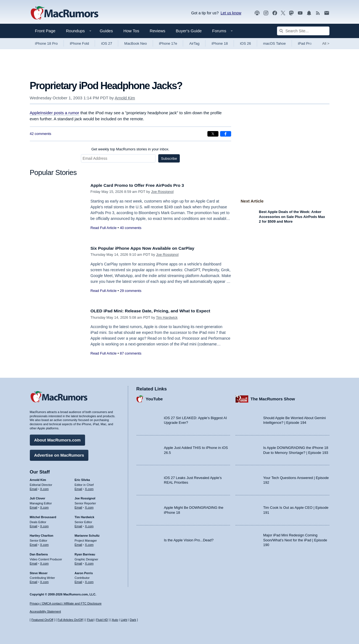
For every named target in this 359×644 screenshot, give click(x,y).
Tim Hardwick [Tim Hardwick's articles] (84, 516)
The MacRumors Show (273, 397)
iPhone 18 (220, 43)
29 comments (131, 291)
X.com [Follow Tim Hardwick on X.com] (89, 525)
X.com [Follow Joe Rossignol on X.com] (89, 506)
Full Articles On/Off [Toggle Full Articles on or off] (70, 620)
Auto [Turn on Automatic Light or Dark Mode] (115, 620)
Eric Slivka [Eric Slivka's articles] (82, 478)
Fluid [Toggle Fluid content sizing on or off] (90, 620)
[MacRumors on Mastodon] (291, 13)
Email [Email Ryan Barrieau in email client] (78, 562)
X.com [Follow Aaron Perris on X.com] (89, 581)
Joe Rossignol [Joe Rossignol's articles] (85, 497)
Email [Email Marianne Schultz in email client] (78, 543)
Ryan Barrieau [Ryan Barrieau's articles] (85, 553)
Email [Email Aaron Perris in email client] (78, 581)
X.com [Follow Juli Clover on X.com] (44, 506)
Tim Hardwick (167, 317)
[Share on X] (213, 134)
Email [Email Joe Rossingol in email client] (78, 506)
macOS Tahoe (274, 43)
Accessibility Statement (45, 611)
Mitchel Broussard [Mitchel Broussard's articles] (43, 516)
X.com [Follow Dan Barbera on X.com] (44, 562)
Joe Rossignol (162, 192)
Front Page (45, 31)
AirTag (194, 43)
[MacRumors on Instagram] (266, 13)
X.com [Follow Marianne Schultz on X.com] (89, 543)
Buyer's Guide (189, 31)
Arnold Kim (125, 98)
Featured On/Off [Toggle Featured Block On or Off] (42, 620)
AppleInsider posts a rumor (55, 113)
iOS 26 (246, 43)
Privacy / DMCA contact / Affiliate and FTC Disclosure (66, 603)
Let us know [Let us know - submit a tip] (231, 13)
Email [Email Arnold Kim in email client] (34, 487)
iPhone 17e (168, 43)
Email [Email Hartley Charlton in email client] (34, 543)
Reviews (158, 31)
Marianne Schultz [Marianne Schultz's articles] (87, 534)
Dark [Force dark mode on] (133, 620)
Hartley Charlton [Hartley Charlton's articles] (42, 534)
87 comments (131, 353)
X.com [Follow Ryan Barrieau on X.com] (89, 562)
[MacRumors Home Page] (64, 13)
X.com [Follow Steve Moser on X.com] (44, 581)
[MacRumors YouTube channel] (300, 13)
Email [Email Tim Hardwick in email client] (78, 525)
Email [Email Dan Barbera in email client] (34, 562)
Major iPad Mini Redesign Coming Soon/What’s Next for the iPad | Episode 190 (295, 539)
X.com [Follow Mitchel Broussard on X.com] (44, 525)
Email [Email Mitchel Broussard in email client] (34, 525)
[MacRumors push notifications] (309, 13)
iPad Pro (305, 43)
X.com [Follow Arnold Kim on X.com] (44, 487)
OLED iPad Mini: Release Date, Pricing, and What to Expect (156, 311)
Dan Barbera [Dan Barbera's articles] (39, 553)
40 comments (131, 228)
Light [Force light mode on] (124, 620)
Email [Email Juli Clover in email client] (34, 506)
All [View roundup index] (326, 43)
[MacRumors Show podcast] (257, 13)
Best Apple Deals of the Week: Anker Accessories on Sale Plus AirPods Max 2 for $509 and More (292, 217)
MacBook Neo (136, 43)
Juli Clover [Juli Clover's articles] (38, 497)
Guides (106, 31)
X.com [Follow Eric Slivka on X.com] (89, 487)
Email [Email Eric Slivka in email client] (78, 487)
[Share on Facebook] (226, 134)
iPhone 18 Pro (46, 43)
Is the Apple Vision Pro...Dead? (189, 538)
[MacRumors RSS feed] (318, 13)
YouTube (154, 397)
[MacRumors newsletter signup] (327, 13)
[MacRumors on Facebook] (275, 13)
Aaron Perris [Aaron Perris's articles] (84, 571)
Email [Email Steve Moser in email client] (34, 581)
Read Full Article (104, 228)
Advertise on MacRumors (59, 454)
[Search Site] (303, 31)
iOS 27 (107, 43)
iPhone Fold (79, 43)
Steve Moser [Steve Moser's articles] (39, 571)
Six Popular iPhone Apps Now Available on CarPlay (148, 248)
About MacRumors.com (57, 439)
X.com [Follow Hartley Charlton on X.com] (44, 543)
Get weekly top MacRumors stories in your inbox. (130, 149)
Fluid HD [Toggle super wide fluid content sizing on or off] (102, 620)
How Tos (131, 31)
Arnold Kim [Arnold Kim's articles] (38, 478)
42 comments (41, 134)
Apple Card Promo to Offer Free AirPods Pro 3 (142, 185)
